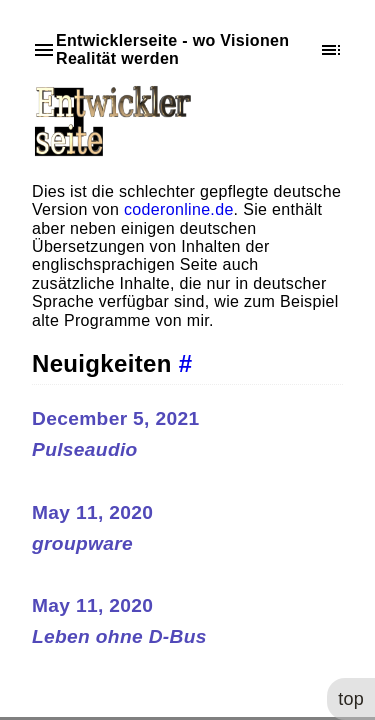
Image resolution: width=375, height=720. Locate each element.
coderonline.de (179, 209)
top (350, 696)
